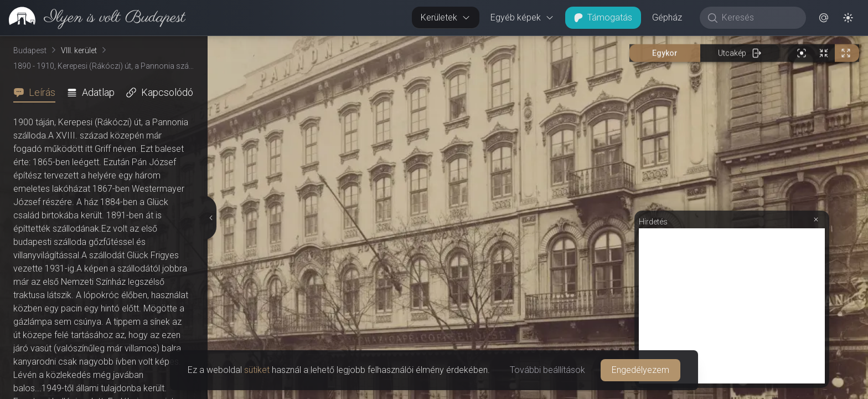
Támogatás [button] (603, 17)
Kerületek (446, 17)
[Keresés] (759, 18)
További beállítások (547, 370)
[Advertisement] (732, 306)
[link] (93, 18)
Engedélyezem (640, 370)
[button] (824, 18)
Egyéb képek (522, 17)
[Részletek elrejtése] (211, 218)
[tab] (38, 93)
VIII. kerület (79, 50)
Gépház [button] (667, 17)
